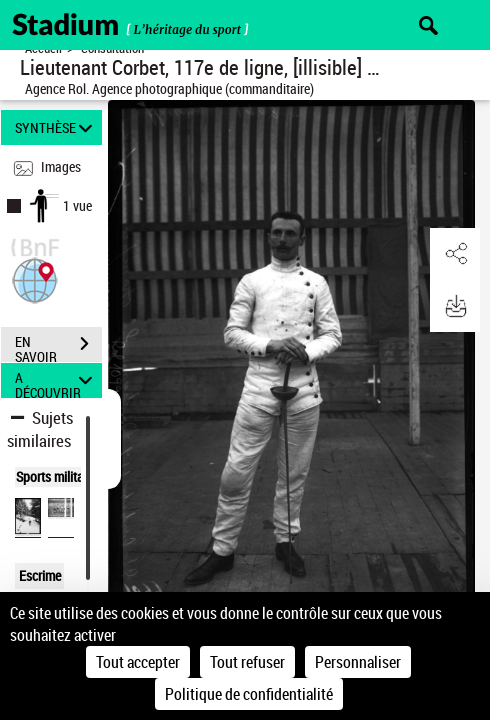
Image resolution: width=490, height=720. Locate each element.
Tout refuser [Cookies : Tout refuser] (247, 662)
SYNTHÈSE (56, 127)
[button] (35, 278)
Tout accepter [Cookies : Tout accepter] (138, 662)
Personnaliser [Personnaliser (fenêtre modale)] (358, 662)
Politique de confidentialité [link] (249, 694)
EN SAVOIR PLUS (58, 346)
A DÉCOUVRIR (56, 380)
